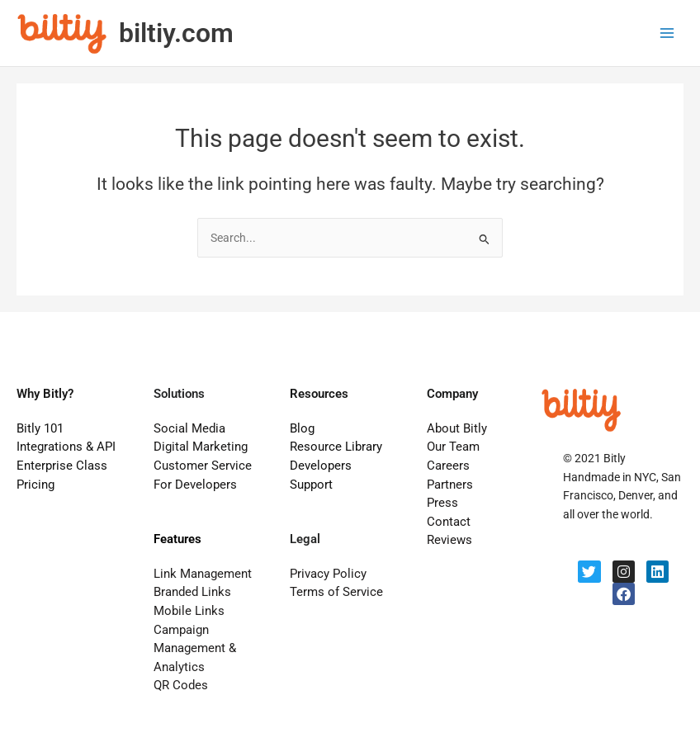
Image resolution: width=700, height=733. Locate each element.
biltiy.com (176, 33)
